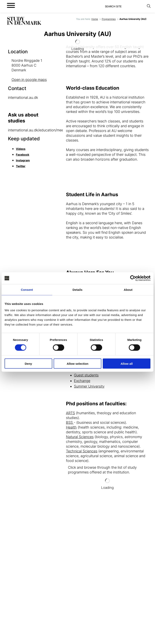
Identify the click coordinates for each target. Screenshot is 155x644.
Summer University (89, 386)
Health (71, 427)
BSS (70, 422)
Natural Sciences (80, 437)
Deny (28, 363)
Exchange (82, 381)
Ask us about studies (23, 118)
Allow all (127, 363)
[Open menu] (11, 5)
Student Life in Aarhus (92, 194)
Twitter (21, 166)
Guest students (86, 375)
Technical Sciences (82, 451)
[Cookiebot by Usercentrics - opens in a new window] (133, 278)
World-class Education (93, 88)
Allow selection (77, 363)
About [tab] (128, 290)
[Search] (125, 6)
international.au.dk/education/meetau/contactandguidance (56, 130)
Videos (21, 149)
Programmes (109, 19)
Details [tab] (77, 290)
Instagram (23, 160)
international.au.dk (23, 97)
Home (95, 19)
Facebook (23, 155)
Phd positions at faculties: (96, 404)
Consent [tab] (27, 290)
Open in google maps (29, 80)
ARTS (70, 413)
